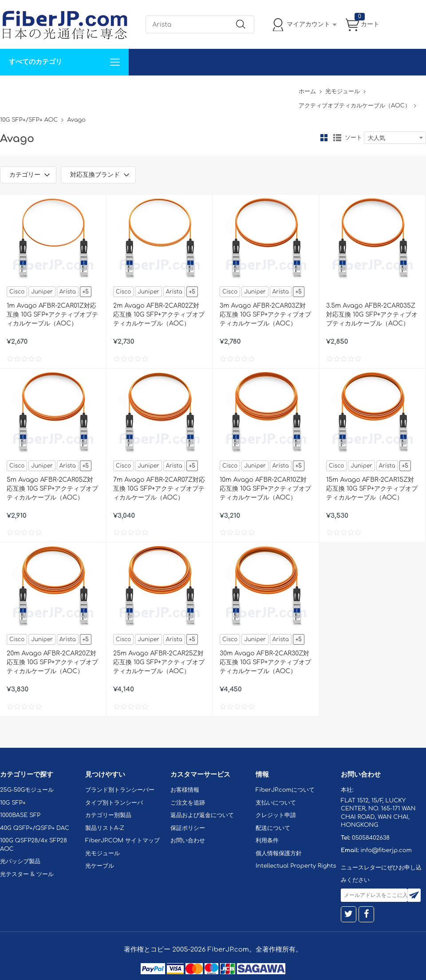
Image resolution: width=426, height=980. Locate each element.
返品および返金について (202, 815)
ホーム (307, 91)
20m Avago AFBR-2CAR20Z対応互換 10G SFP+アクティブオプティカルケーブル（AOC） (53, 662)
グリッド (324, 138)
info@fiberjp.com (386, 850)
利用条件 (267, 841)
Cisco (17, 292)
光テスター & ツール (27, 874)
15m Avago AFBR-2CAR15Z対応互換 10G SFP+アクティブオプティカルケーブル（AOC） (372, 489)
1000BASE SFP (20, 815)
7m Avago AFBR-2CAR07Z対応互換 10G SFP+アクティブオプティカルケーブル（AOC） (159, 489)
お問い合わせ (137, 89)
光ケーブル (100, 866)
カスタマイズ (53, 89)
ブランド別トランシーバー (120, 790)
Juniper (42, 292)
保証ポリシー (188, 828)
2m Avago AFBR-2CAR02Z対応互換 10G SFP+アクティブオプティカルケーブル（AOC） (159, 315)
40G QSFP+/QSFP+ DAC (35, 828)
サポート (95, 89)
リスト (337, 138)
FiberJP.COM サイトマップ (122, 841)
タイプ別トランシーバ (114, 803)
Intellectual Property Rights (296, 866)
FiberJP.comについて (198, 89)
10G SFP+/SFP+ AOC (29, 120)
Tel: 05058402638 (267, 89)
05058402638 (371, 838)
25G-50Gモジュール (27, 790)
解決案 (15, 89)
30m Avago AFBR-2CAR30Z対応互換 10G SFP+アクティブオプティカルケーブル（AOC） (266, 662)
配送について (273, 828)
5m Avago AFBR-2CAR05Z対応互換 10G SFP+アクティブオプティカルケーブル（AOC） (53, 489)
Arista (68, 292)
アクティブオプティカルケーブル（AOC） (355, 106)
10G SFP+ (13, 803)
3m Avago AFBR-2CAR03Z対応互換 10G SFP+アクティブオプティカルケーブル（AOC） (266, 315)
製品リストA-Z (105, 828)
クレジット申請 (276, 815)
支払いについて (276, 803)
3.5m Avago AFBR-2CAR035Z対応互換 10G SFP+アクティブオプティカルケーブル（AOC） (372, 315)
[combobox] (395, 138)
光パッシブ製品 (20, 861)
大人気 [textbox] (377, 138)
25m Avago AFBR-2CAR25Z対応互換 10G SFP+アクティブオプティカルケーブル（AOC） (159, 662)
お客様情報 (185, 790)
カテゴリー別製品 (108, 815)
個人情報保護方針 (279, 853)
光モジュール (343, 91)
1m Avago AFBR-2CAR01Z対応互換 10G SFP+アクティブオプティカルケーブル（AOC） (53, 315)
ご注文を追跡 (188, 803)
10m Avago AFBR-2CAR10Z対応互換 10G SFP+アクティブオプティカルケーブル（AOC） (266, 489)
